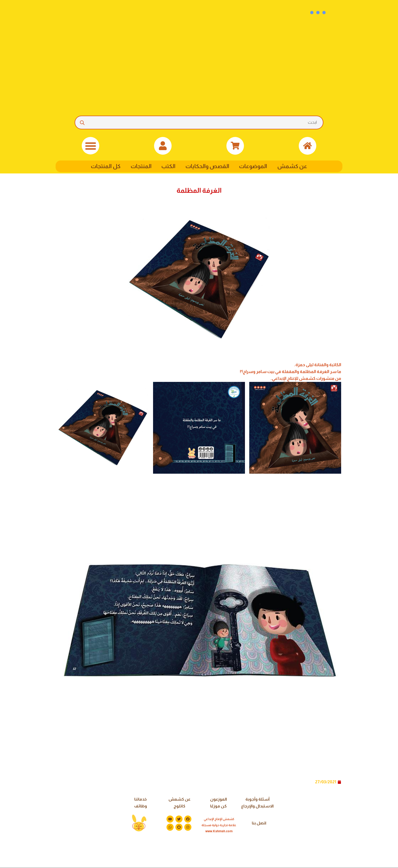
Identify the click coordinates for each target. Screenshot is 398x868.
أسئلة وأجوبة (258, 799)
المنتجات (139, 166)
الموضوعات (255, 166)
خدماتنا (140, 799)
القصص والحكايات (208, 166)
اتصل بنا (259, 823)
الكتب (168, 166)
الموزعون (218, 799)
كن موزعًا (219, 806)
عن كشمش (295, 166)
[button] (90, 146)
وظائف (140, 806)
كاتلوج (179, 806)
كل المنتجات (103, 166)
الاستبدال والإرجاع (257, 806)
